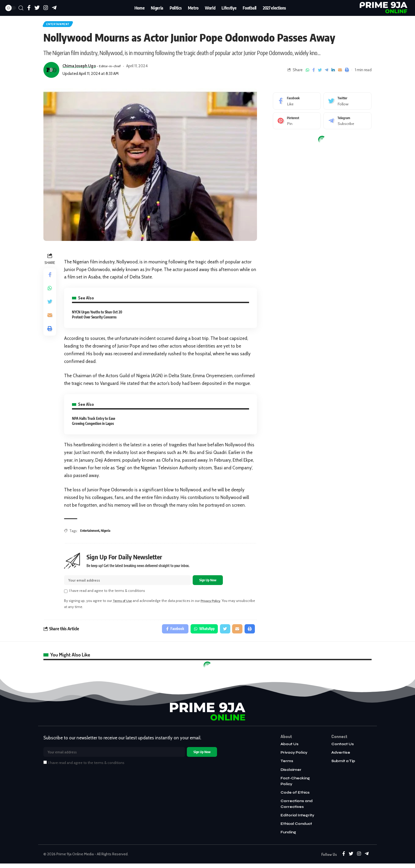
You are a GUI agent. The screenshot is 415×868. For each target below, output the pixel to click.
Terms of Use (124, 604)
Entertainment (62, 25)
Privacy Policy (214, 604)
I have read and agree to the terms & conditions (107, 594)
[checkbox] (66, 594)
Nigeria (108, 532)
